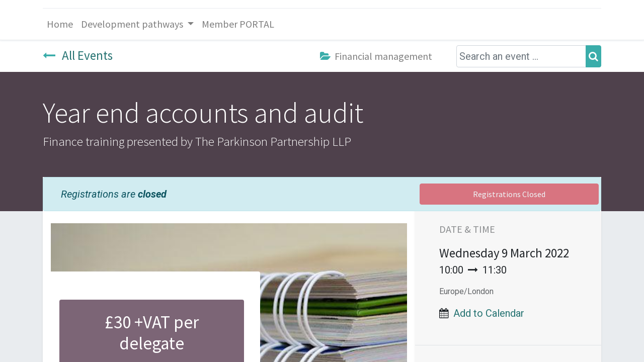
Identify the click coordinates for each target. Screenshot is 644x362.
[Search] (593, 56)
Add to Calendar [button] (489, 313)
